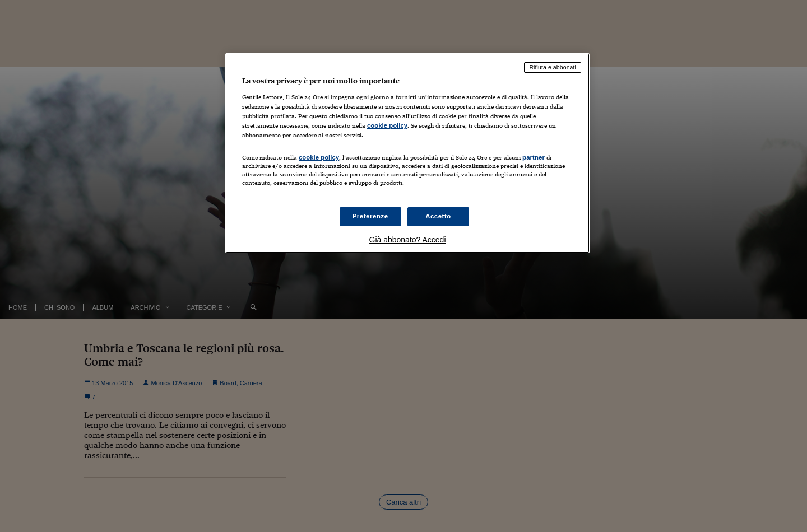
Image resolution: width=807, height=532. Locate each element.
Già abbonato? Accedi (408, 240)
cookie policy (387, 125)
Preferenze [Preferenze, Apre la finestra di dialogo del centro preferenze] (370, 216)
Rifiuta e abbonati (553, 67)
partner (534, 157)
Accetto (438, 216)
